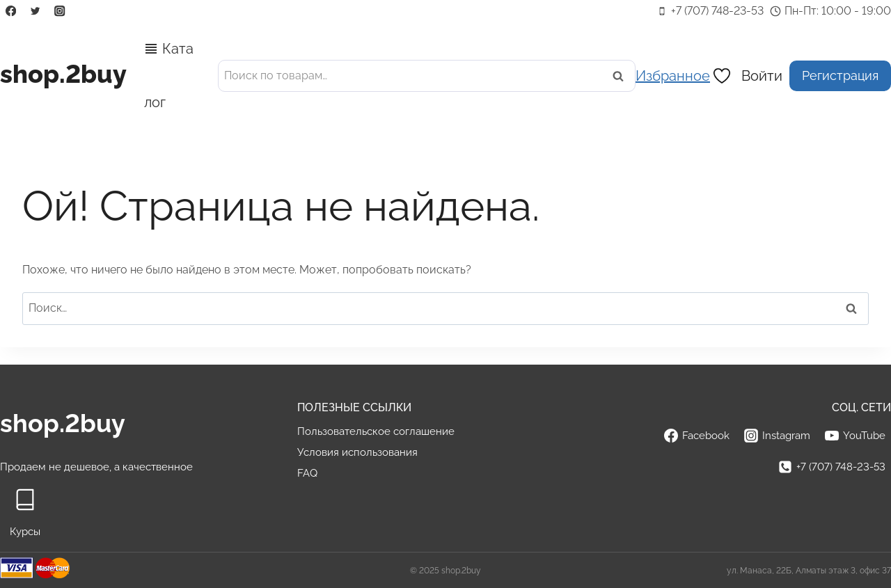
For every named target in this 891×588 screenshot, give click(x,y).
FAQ (307, 473)
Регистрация (840, 76)
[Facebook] (11, 11)
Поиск (622, 76)
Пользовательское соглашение (376, 431)
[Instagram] (60, 11)
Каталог (169, 76)
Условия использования (357, 452)
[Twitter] (35, 11)
